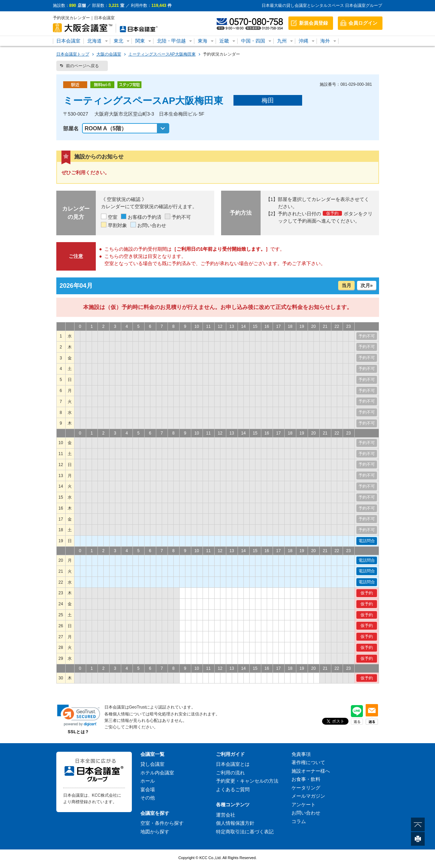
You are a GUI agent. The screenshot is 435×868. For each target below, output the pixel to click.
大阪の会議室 (109, 54)
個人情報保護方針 (235, 823)
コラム (299, 821)
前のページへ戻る (82, 66)
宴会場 (148, 789)
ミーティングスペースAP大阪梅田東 (162, 54)
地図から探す (155, 832)
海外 (325, 41)
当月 (346, 285)
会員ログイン (363, 23)
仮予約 (367, 593)
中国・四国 (253, 41)
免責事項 (301, 754)
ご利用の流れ (230, 773)
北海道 (94, 41)
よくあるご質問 (233, 789)
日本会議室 (68, 41)
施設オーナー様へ (311, 771)
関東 (140, 41)
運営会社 (226, 815)
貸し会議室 (152, 764)
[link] (79, 715)
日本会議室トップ (73, 54)
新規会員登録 (313, 23)
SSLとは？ (78, 732)
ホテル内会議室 (157, 773)
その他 (148, 798)
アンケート (304, 805)
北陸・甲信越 (171, 41)
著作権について (308, 762)
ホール (148, 781)
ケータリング (306, 788)
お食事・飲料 (306, 779)
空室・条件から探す (162, 823)
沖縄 (304, 41)
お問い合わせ (306, 813)
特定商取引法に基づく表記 (245, 832)
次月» (367, 285)
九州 (282, 41)
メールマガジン (308, 796)
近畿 (224, 41)
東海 (203, 41)
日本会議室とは (233, 764)
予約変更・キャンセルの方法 (247, 781)
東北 (118, 41)
